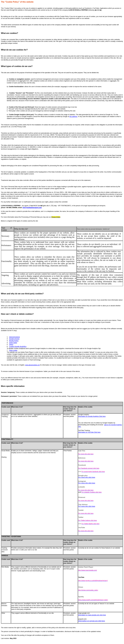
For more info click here (87, 477)
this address (73, 117)
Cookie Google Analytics (18, 346)
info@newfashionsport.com (32, 208)
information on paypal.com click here (92, 621)
